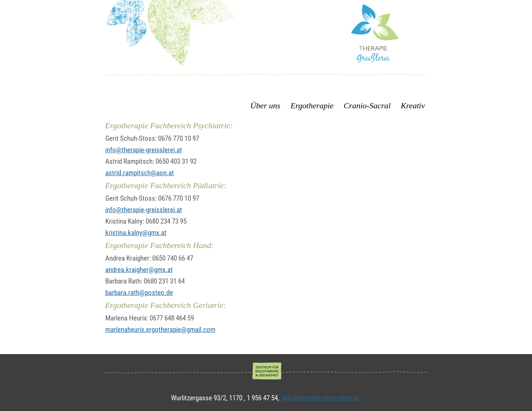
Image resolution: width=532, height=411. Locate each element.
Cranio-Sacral (367, 106)
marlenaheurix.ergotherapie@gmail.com (160, 330)
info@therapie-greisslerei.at (144, 150)
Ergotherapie (312, 106)
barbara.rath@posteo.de (139, 293)
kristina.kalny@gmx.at (136, 233)
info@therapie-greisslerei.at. (322, 398)
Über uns (266, 106)
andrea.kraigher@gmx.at (139, 270)
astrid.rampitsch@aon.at (140, 173)
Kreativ (413, 106)
